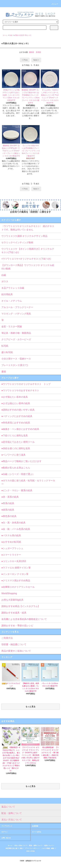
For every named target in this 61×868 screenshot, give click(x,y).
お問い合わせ (6, 838)
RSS (28, 851)
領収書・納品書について (14, 644)
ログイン (5, 832)
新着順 (38, 52)
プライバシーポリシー (32, 848)
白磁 (10, 35)
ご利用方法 (7, 638)
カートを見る (37, 832)
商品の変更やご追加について (16, 651)
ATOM (33, 851)
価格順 (31, 52)
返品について (49, 845)
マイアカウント (7, 826)
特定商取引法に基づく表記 (14, 848)
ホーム (5, 35)
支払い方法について (21, 845)
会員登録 (35, 826)
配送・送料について (36, 845)
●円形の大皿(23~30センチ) (22, 35)
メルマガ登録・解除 (48, 848)
